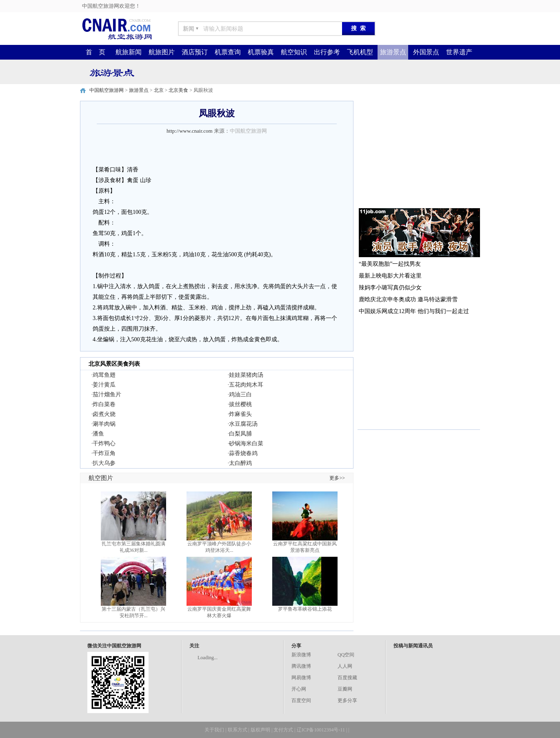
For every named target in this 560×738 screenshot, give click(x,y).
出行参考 (327, 52)
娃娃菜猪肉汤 (246, 375)
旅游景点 (393, 52)
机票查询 (228, 52)
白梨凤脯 (240, 434)
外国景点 (426, 52)
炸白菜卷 (104, 404)
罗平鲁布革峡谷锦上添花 (305, 609)
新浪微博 (301, 655)
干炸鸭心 (104, 443)
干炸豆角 (104, 453)
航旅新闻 (129, 52)
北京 (159, 90)
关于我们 (214, 730)
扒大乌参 (104, 463)
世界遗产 (459, 52)
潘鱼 (98, 434)
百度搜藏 (347, 678)
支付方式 (283, 730)
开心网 (299, 689)
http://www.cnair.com (190, 131)
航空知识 (294, 52)
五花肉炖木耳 (246, 385)
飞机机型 (360, 52)
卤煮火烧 (104, 414)
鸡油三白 (240, 395)
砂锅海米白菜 (246, 443)
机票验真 (261, 52)
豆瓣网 (345, 689)
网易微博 (301, 678)
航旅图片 (162, 52)
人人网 (345, 666)
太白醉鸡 (240, 463)
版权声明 (260, 730)
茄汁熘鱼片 (107, 395)
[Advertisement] (419, 152)
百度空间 (301, 700)
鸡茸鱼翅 (104, 375)
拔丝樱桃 (240, 404)
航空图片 (101, 478)
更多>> (337, 478)
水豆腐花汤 (243, 424)
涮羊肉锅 (104, 424)
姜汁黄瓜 (104, 385)
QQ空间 (346, 655)
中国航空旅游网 (107, 90)
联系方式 (238, 730)
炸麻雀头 (240, 414)
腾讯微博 (301, 666)
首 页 (96, 52)
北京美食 (178, 90)
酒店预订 (195, 52)
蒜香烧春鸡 (243, 453)
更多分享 (347, 700)
